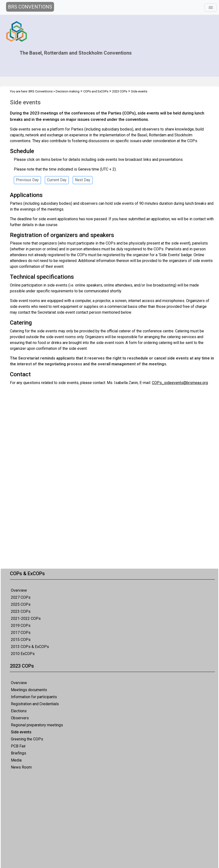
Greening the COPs (27, 739)
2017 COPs (21, 633)
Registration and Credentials (35, 704)
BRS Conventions (41, 91)
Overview (19, 590)
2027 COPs (21, 597)
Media (16, 760)
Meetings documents (29, 690)
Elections (19, 711)
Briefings (19, 753)
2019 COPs (21, 626)
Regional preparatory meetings (37, 725)
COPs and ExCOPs (96, 91)
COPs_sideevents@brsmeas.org (180, 383)
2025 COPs (21, 604)
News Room (21, 767)
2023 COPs (21, 611)
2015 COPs (21, 640)
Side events (21, 732)
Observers (20, 718)
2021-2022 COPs (26, 618)
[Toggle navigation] (211, 8)
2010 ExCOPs (23, 654)
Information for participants (34, 697)
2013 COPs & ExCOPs (30, 647)
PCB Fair (18, 746)
